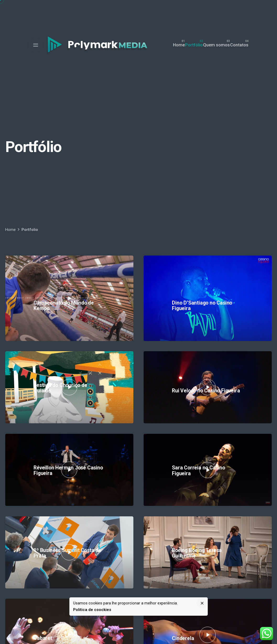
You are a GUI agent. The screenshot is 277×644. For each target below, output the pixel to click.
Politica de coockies (92, 610)
